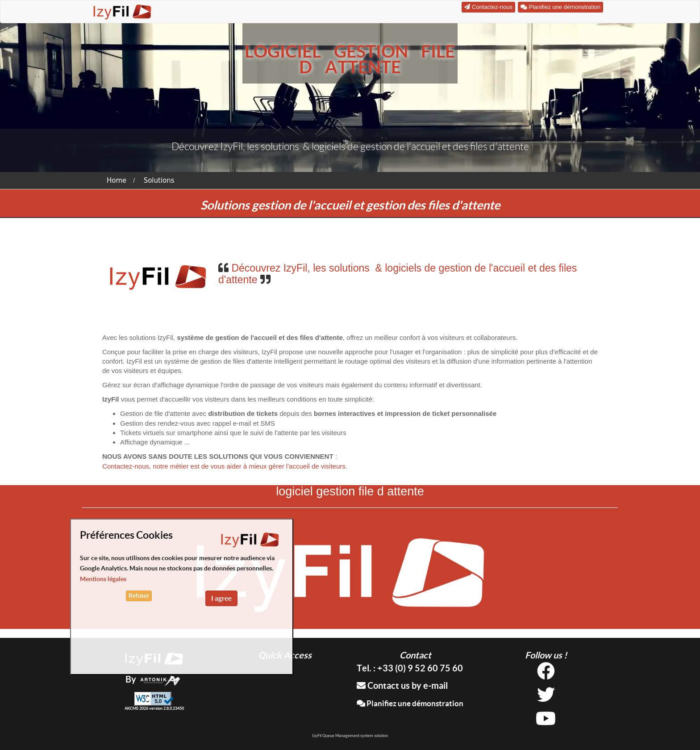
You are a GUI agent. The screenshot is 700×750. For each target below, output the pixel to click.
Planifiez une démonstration (410, 703)
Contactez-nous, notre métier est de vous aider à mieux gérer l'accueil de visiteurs (224, 466)
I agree (221, 598)
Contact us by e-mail (402, 685)
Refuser (139, 596)
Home (117, 180)
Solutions (159, 180)
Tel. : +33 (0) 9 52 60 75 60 (410, 668)
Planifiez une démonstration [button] (560, 7)
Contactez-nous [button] (488, 7)
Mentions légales (103, 579)
